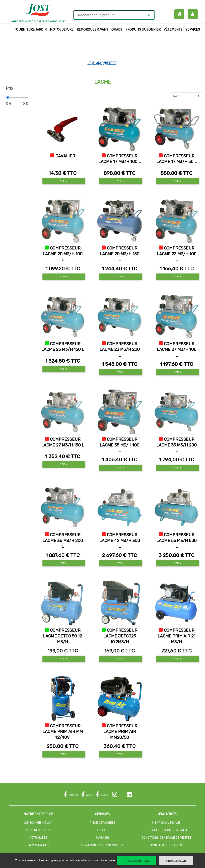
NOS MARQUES (38, 845)
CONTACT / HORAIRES (167, 845)
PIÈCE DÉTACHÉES (102, 823)
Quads (118, 29)
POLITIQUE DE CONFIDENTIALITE (166, 830)
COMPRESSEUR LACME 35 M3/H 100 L (120, 445)
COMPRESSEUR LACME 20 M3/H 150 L (120, 254)
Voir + (64, 181)
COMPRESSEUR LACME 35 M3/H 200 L (176, 445)
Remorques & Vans (93, 29)
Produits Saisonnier (144, 29)
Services (193, 29)
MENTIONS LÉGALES (166, 823)
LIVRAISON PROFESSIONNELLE (102, 845)
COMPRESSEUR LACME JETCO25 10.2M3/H (120, 636)
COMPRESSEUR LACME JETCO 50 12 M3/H (63, 636)
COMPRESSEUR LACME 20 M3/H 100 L (63, 254)
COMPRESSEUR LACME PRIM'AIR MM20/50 (120, 732)
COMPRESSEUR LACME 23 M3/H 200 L (120, 350)
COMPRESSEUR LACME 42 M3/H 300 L (120, 541)
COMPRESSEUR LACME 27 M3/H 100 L (177, 350)
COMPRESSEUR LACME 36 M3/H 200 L (63, 541)
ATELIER (102, 830)
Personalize (176, 861)
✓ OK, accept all (137, 861)
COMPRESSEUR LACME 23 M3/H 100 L (177, 254)
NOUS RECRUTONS (38, 830)
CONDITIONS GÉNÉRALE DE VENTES (166, 838)
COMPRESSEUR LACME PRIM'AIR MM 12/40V (63, 732)
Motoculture (62, 29)
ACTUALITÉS (38, 838)
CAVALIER (65, 156)
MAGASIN (102, 838)
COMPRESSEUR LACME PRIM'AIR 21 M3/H (176, 636)
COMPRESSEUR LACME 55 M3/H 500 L (176, 541)
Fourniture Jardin (31, 29)
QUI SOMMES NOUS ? (38, 823)
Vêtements (174, 29)
